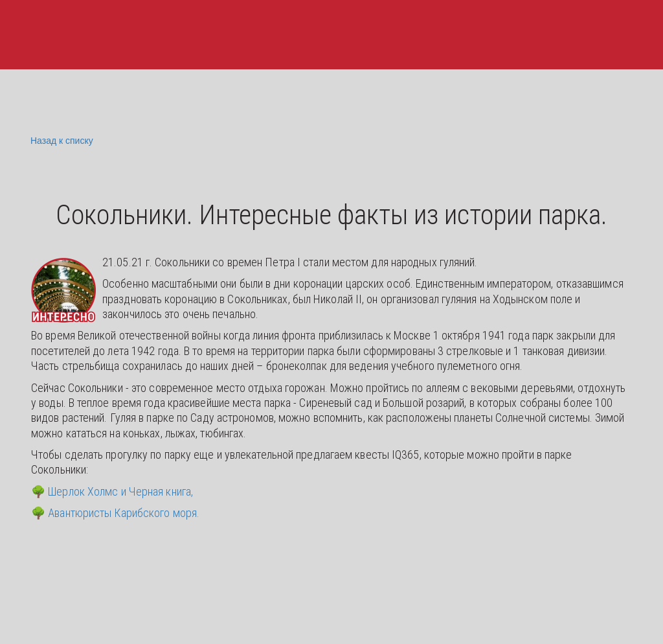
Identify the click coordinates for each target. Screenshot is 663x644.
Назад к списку (60, 141)
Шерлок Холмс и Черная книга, (120, 491)
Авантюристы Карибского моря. (124, 513)
